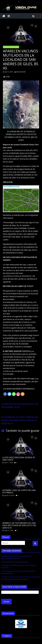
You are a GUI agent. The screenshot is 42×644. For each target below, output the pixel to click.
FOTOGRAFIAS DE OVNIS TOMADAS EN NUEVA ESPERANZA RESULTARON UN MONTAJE (20, 420)
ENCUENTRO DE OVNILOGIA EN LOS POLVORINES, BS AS (20, 406)
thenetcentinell (21, 72)
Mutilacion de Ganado (11, 47)
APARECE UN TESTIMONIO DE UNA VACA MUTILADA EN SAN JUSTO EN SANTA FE (19, 525)
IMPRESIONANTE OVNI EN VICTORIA (15, 562)
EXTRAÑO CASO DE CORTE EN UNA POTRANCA (19, 491)
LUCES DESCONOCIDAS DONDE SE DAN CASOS (19, 459)
